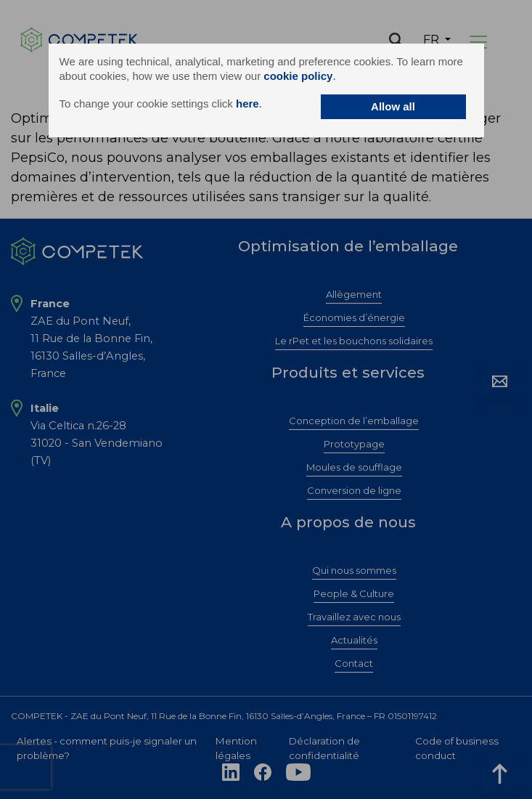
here (247, 104)
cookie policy (298, 76)
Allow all (393, 106)
